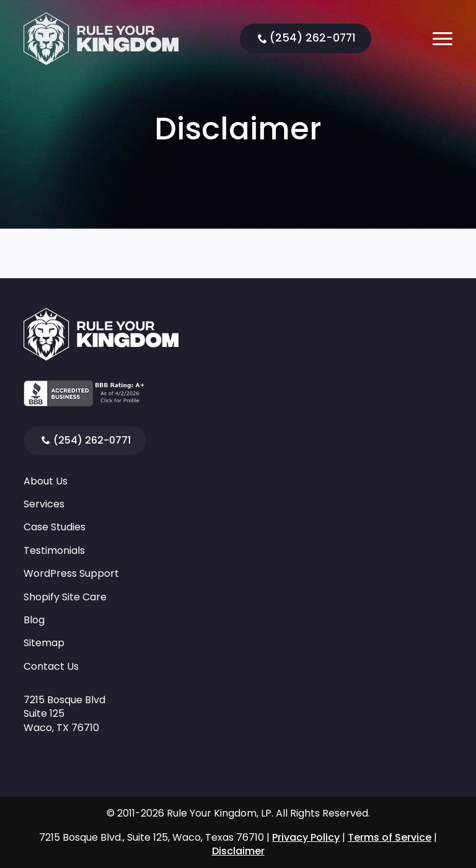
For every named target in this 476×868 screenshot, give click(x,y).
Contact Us (51, 667)
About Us (46, 481)
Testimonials (54, 551)
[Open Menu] (443, 38)
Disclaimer (238, 851)
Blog (34, 620)
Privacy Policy (306, 837)
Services (44, 504)
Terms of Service (390, 837)
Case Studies (55, 527)
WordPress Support (71, 574)
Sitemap (44, 643)
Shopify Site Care (65, 597)
